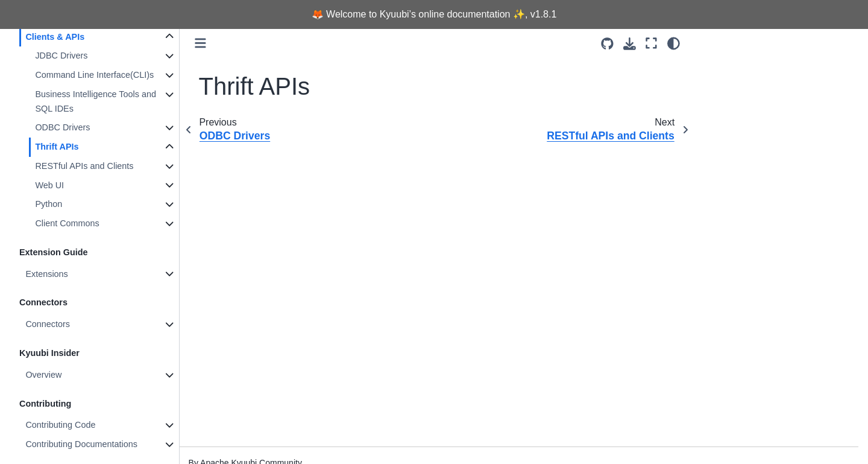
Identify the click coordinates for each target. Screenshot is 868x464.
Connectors (48, 324)
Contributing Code (60, 425)
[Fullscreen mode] (651, 43)
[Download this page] (630, 44)
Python (49, 204)
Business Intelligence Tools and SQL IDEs (96, 101)
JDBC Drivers (61, 56)
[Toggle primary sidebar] (200, 43)
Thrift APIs (57, 147)
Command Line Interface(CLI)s (94, 75)
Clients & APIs (55, 37)
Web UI (49, 185)
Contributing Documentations (81, 444)
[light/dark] (674, 43)
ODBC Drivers (62, 127)
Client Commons (67, 223)
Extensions (46, 274)
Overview (43, 375)
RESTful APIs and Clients (84, 166)
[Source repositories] (607, 44)
